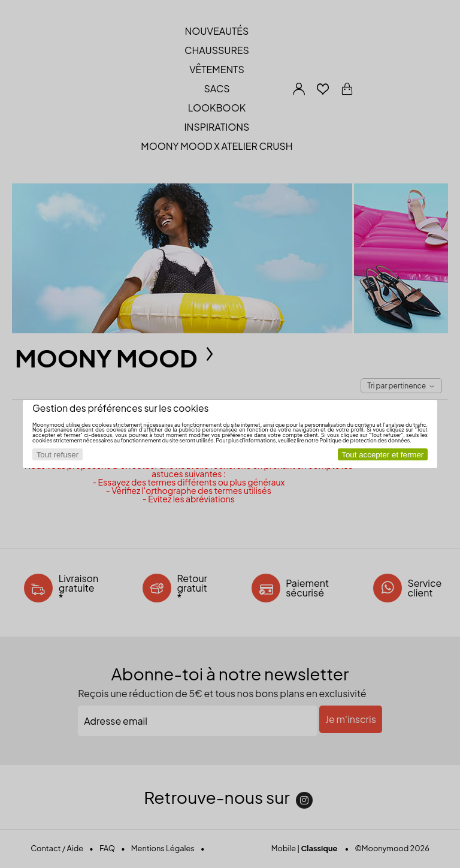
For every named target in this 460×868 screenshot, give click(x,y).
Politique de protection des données (364, 440)
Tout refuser (57, 455)
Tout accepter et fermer (382, 455)
